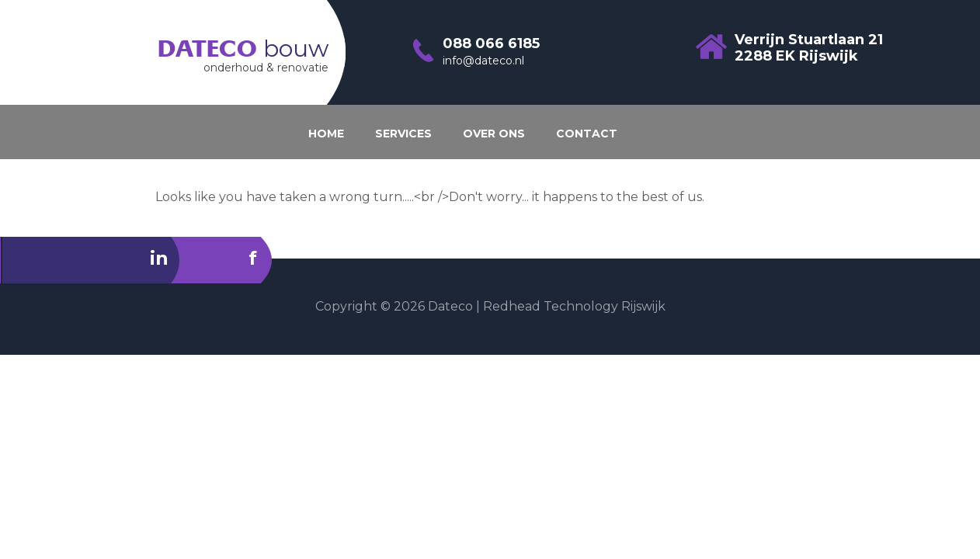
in (159, 258)
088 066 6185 (491, 43)
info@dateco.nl (483, 61)
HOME (326, 134)
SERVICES (403, 134)
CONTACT (587, 134)
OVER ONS (494, 134)
